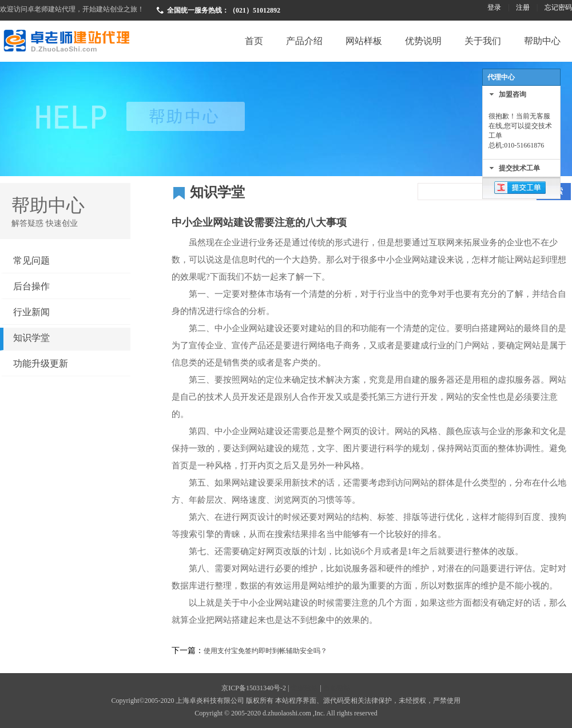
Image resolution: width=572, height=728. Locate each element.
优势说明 (423, 41)
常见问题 (31, 260)
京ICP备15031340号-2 (254, 688)
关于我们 (483, 41)
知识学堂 (31, 338)
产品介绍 (304, 41)
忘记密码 (558, 7)
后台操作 (31, 286)
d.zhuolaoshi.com (287, 713)
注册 (523, 7)
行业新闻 (31, 312)
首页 (254, 41)
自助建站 (337, 688)
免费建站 (304, 688)
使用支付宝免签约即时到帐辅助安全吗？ (265, 651)
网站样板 (364, 41)
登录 (494, 7)
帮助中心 (542, 41)
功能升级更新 (41, 363)
